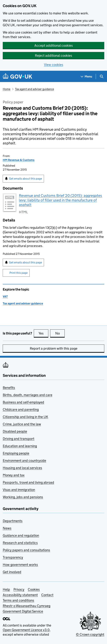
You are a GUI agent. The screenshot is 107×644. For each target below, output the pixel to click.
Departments (13, 521)
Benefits (9, 388)
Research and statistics (20, 543)
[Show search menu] (101, 76)
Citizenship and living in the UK (25, 417)
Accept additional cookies (54, 45)
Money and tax (14, 475)
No (60, 333)
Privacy (19, 589)
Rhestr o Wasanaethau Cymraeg (27, 606)
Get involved (12, 572)
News (7, 528)
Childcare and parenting (21, 409)
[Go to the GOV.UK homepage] (17, 76)
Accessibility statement (20, 595)
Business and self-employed (23, 402)
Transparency (13, 557)
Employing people (16, 453)
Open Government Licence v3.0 (26, 630)
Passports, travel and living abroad (28, 482)
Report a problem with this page (54, 348)
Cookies (34, 589)
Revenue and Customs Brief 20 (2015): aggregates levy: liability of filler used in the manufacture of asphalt (60, 200)
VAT (5, 296)
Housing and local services (22, 468)
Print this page (19, 273)
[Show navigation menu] (86, 76)
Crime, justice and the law (22, 424)
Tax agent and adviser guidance (35, 89)
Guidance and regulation (21, 535)
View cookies (54, 65)
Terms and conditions (18, 600)
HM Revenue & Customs (19, 160)
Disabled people (15, 431)
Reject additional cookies (53, 56)
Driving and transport (19, 439)
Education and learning (20, 446)
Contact (47, 595)
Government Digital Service (23, 611)
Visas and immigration (19, 490)
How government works (20, 565)
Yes (43, 333)
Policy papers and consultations (26, 550)
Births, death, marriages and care (28, 395)
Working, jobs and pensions (23, 497)
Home (7, 89)
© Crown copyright (90, 634)
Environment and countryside (24, 461)
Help (6, 589)
